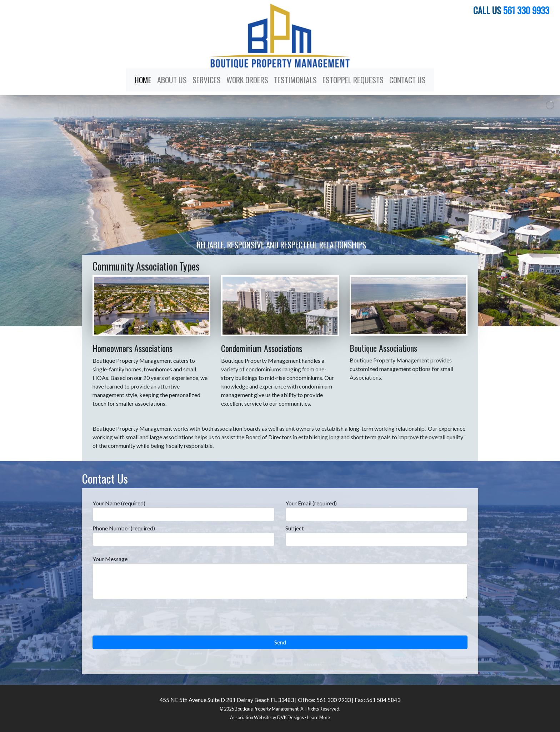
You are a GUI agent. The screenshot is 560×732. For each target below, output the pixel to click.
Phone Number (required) (184, 535)
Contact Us (407, 80)
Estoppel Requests (353, 80)
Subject (376, 535)
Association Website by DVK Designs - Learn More (280, 717)
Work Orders (247, 80)
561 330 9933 (526, 10)
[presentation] (147, 622)
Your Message (280, 577)
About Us (172, 80)
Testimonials (295, 80)
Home (143, 80)
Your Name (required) (184, 510)
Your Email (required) (376, 510)
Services (207, 80)
